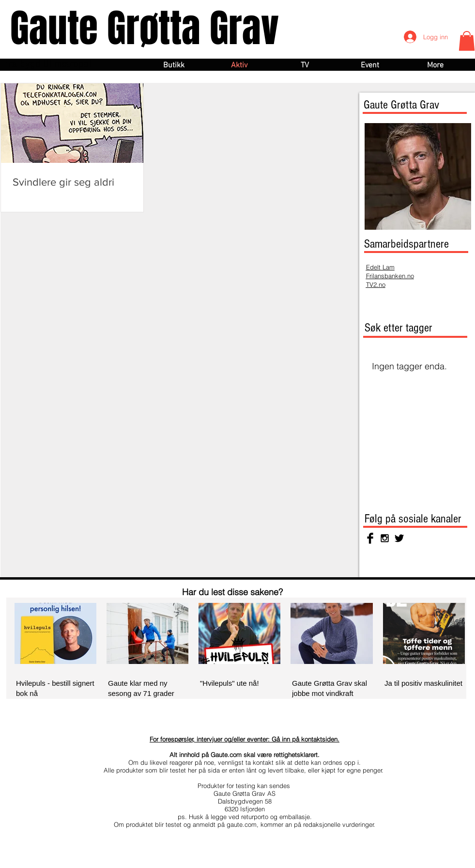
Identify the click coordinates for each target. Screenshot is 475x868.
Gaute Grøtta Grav (145, 28)
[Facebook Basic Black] (370, 538)
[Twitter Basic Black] (399, 538)
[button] (467, 41)
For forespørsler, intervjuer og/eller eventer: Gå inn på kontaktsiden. (245, 739)
